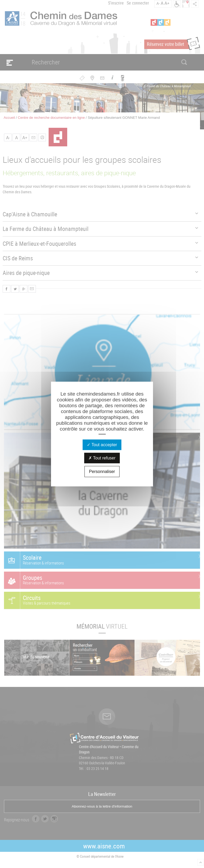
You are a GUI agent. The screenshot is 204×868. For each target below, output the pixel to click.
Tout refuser (102, 458)
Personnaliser (102, 471)
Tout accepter (102, 444)
